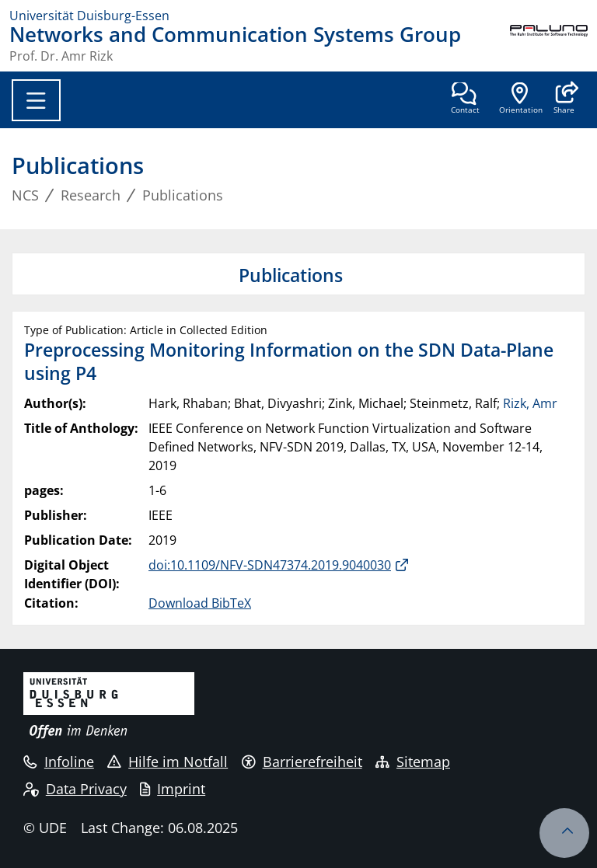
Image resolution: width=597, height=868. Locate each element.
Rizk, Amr (530, 403)
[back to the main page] (549, 44)
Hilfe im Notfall (168, 762)
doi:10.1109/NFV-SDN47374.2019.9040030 (270, 565)
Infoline (59, 762)
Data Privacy (75, 789)
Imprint (173, 789)
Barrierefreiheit (302, 762)
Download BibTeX (200, 603)
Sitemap (413, 762)
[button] (564, 99)
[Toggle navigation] (36, 100)
